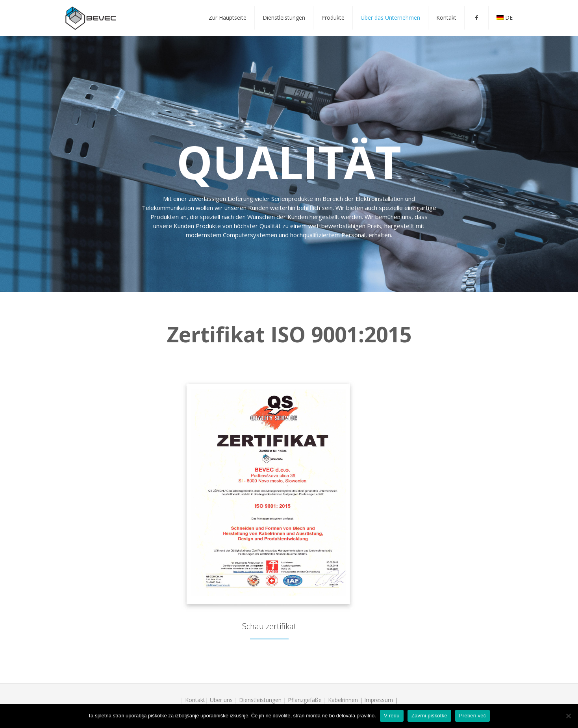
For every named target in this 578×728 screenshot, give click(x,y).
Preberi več (473, 716)
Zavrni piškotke (429, 716)
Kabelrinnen (343, 700)
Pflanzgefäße (305, 700)
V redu (392, 716)
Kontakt (195, 700)
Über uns (221, 700)
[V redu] (568, 716)
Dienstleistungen (260, 700)
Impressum (379, 700)
